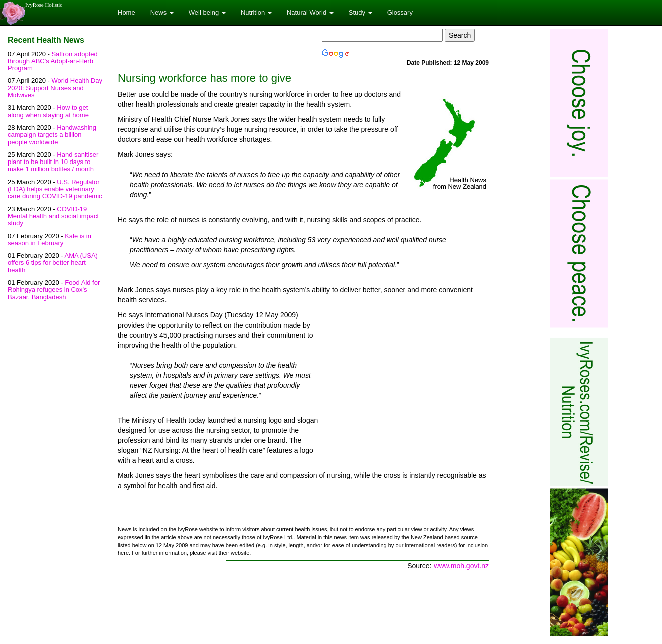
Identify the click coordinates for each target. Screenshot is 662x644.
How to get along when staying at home (48, 111)
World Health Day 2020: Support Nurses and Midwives (55, 88)
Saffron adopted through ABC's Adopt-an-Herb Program (53, 61)
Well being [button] (207, 12)
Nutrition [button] (256, 12)
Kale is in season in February (49, 239)
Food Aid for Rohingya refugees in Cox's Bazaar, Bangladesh (54, 290)
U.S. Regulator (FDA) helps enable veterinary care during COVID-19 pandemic (55, 189)
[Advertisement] (405, 384)
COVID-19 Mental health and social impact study (53, 216)
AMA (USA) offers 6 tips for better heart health (53, 263)
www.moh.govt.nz (461, 566)
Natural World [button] (310, 12)
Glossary (400, 12)
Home (127, 12)
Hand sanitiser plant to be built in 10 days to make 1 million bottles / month (53, 162)
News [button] (162, 12)
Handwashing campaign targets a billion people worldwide (52, 135)
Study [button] (360, 12)
